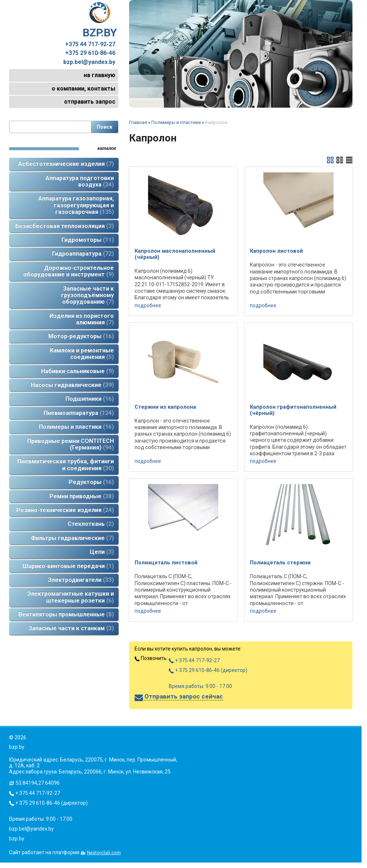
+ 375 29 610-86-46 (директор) (208, 670)
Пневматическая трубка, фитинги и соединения (66, 465)
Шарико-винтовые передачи (68, 566)
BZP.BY (100, 20)
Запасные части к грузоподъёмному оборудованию (87, 295)
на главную (99, 75)
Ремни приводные (82, 496)
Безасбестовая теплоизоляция (65, 226)
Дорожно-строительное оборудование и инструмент (69, 271)
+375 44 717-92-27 (90, 44)
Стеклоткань (91, 524)
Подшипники (90, 399)
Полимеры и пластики (76, 427)
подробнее (148, 305)
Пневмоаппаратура (79, 413)
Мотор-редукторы (81, 336)
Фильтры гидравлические (72, 538)
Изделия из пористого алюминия (82, 319)
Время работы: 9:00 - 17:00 (200, 686)
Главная (138, 122)
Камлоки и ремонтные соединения (82, 354)
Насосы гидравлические (72, 385)
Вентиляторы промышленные (66, 614)
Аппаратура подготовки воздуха (80, 181)
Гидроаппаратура (83, 254)
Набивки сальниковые (77, 371)
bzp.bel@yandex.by (89, 62)
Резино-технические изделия (65, 510)
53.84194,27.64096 (38, 783)
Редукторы (91, 482)
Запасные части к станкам (71, 628)
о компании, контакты (83, 89)
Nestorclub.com (104, 853)
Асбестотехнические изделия (66, 164)
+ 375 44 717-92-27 (194, 660)
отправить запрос (90, 102)
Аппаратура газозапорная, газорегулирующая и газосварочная (76, 205)
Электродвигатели (81, 580)
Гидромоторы (88, 240)
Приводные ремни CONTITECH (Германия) (71, 444)
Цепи (102, 552)
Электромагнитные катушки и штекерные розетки (71, 597)
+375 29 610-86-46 (90, 53)
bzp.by (17, 839)
